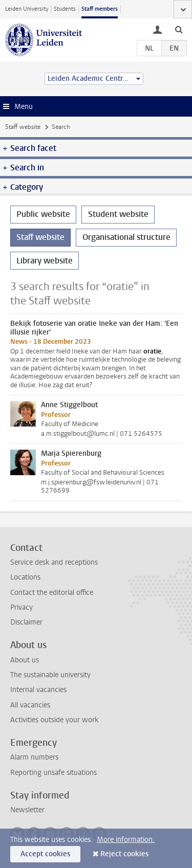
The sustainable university (50, 675)
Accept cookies (45, 854)
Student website (118, 214)
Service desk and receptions (54, 562)
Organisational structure (126, 237)
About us (25, 660)
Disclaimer (26, 622)
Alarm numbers (34, 757)
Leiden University (27, 9)
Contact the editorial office (52, 593)
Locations (25, 577)
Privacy (22, 607)
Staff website (23, 127)
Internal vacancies (38, 690)
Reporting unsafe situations (54, 773)
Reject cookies (124, 854)
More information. (126, 840)
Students (65, 9)
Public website (43, 214)
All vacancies (30, 705)
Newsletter (27, 810)
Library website (45, 261)
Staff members (100, 9)
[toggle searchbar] (179, 29)
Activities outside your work (54, 720)
